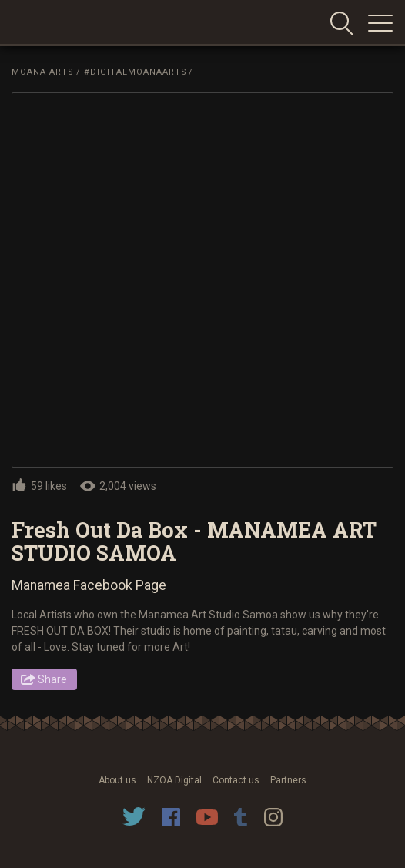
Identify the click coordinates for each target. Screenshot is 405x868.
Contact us (236, 780)
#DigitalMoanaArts (136, 72)
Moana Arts (43, 72)
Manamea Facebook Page (89, 585)
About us (117, 780)
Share (52, 679)
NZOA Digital (174, 780)
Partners (288, 780)
